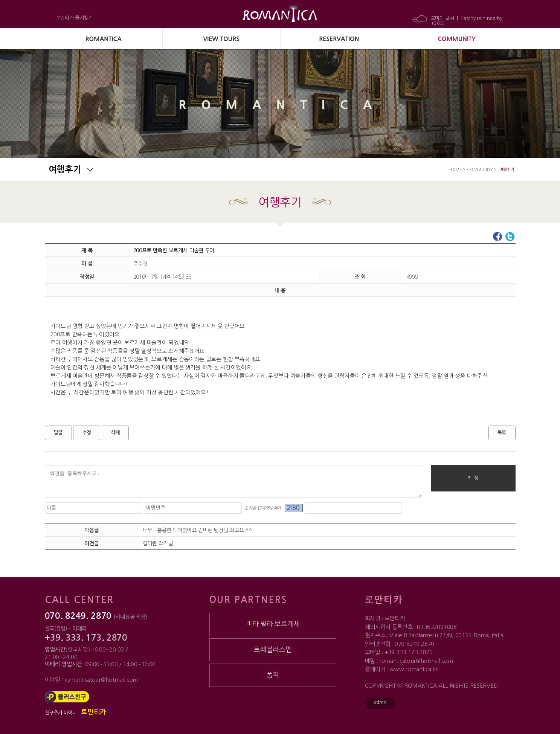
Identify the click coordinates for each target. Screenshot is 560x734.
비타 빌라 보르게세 (273, 624)
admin (381, 702)
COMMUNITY (457, 39)
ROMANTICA (104, 39)
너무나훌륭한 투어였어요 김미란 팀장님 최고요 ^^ (197, 530)
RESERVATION (339, 39)
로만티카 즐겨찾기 (74, 18)
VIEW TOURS (221, 39)
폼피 (273, 675)
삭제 (115, 433)
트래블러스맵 (273, 650)
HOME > (457, 170)
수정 (87, 433)
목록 (502, 433)
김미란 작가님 (158, 543)
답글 (58, 433)
